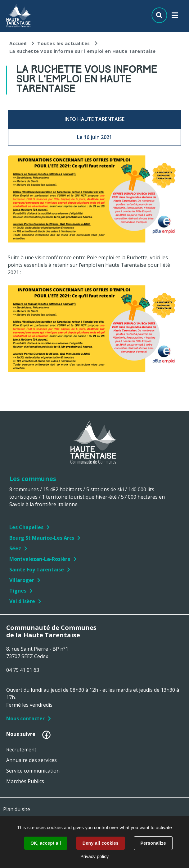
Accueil (18, 43)
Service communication (33, 771)
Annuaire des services (31, 760)
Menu (175, 17)
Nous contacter (25, 718)
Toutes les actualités (64, 43)
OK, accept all (46, 843)
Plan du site (17, 809)
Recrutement (21, 750)
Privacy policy (95, 856)
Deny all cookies (101, 843)
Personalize (153, 843)
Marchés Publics (25, 781)
